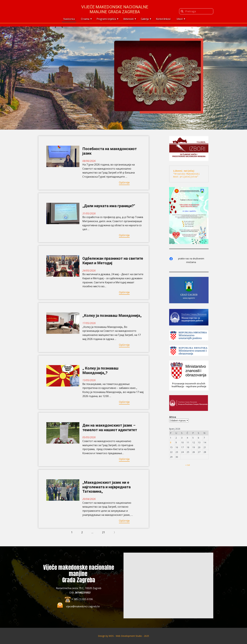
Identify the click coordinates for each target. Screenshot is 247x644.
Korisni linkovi (163, 19)
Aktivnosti (128, 19)
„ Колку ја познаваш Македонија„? (100, 371)
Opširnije (124, 182)
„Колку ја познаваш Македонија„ (112, 316)
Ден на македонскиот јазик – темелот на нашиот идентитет (110, 428)
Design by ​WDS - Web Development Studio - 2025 (123, 636)
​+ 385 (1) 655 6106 (79, 599)
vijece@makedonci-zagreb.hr (83, 606)
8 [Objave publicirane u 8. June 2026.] (171, 442)
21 (103, 532)
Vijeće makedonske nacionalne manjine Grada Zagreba (115, 9)
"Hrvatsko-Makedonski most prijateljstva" (187, 174)
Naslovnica (69, 19)
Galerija (145, 19)
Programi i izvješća (106, 19)
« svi (188, 465)
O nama (85, 19)
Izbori (180, 19)
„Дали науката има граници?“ (109, 206)
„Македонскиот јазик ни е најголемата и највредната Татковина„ (106, 487)
